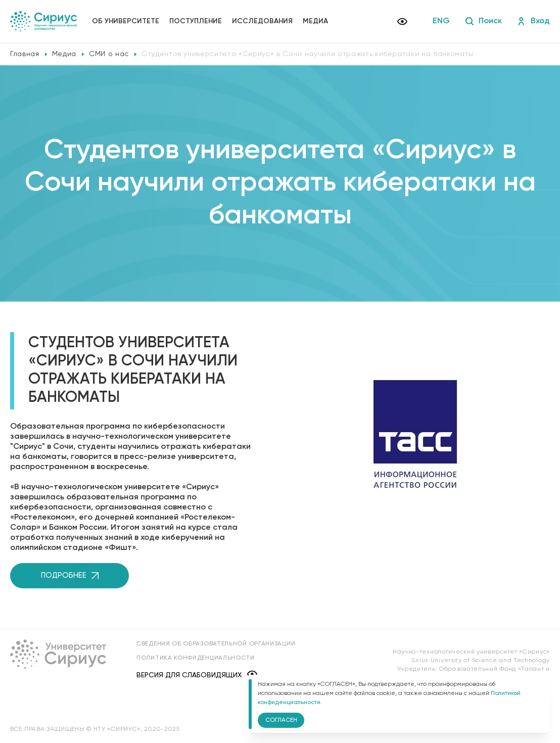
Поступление (196, 21)
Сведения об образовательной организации (216, 644)
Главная (25, 54)
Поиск (483, 21)
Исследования (262, 21)
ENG (441, 21)
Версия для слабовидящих (197, 675)
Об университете (126, 21)
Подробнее (70, 575)
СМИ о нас (109, 54)
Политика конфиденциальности (196, 658)
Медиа (315, 21)
